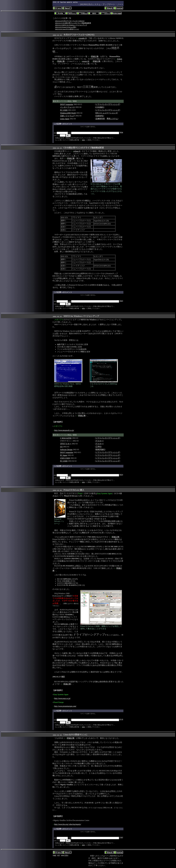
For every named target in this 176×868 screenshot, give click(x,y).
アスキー (99, 441)
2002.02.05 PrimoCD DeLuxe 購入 (66, 27)
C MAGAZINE (66, 438)
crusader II (83, 38)
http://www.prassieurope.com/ (65, 706)
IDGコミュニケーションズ (106, 113)
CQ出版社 (100, 107)
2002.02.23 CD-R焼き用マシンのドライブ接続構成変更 (73, 23)
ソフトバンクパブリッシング (108, 104)
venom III (86, 61)
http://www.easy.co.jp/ (62, 698)
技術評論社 (100, 449)
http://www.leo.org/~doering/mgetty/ (68, 824)
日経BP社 (100, 116)
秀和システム (112, 119)
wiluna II (77, 151)
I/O (61, 447)
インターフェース (68, 107)
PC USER (64, 110)
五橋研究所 (100, 119)
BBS (84, 140)
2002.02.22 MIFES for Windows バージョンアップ (71, 25)
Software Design (66, 450)
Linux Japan (65, 119)
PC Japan (64, 455)
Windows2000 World (68, 113)
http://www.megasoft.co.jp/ (64, 430)
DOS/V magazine (67, 104)
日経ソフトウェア (68, 116)
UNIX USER (65, 458)
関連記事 (95, 56)
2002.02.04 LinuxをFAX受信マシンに (67, 29)
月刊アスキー (66, 444)
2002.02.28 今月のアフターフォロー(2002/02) (70, 21)
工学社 (98, 447)
